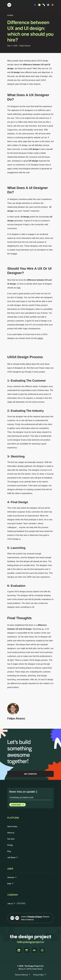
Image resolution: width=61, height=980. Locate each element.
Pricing (10, 845)
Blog (9, 851)
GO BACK (10, 15)
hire (19, 288)
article (40, 338)
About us (11, 833)
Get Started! (30, 774)
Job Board (13, 857)
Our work (11, 839)
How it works (12, 826)
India (10, 883)
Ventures (12, 877)
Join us (11, 903)
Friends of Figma (35, 917)
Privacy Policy (40, 975)
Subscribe (17, 805)
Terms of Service (23, 975)
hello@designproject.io (31, 942)
